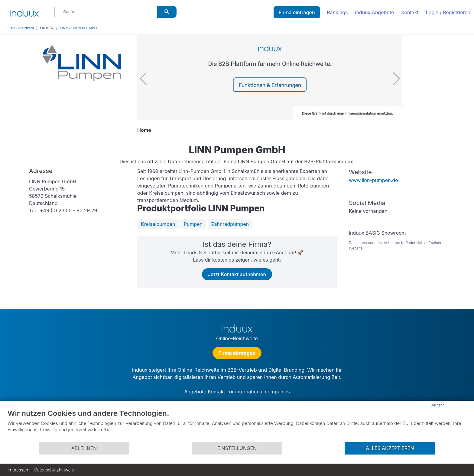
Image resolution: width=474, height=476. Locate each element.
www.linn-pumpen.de (373, 180)
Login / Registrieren (448, 12)
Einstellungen (237, 448)
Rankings (338, 12)
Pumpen (193, 224)
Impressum (18, 470)
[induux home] (24, 11)
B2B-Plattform (22, 28)
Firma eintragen (297, 12)
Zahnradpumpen (230, 224)
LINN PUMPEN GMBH (78, 28)
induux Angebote (375, 12)
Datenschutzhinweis (54, 470)
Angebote (195, 392)
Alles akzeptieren (390, 448)
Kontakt (410, 12)
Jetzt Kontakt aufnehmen (237, 274)
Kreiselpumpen (158, 224)
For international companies (258, 392)
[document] (237, 425)
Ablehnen (84, 448)
